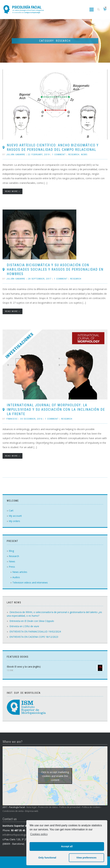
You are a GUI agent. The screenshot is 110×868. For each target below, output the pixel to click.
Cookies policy (39, 834)
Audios (16, 577)
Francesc (12, 419)
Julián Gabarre (16, 155)
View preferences (86, 858)
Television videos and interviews (30, 582)
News (84, 155)
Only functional (47, 858)
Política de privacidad (70, 807)
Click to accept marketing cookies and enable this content (55, 776)
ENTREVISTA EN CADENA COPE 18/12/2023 (34, 637)
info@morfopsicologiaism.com (19, 835)
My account (15, 516)
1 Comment (59, 155)
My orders (14, 521)
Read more (11, 191)
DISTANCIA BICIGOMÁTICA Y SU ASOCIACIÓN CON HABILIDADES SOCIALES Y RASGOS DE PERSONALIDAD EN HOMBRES (55, 269)
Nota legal (31, 807)
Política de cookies (91, 807)
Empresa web (32, 811)
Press (12, 567)
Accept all (67, 846)
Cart (11, 511)
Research (74, 155)
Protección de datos (48, 807)
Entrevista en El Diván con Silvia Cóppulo (32, 621)
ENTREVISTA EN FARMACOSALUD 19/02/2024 (35, 632)
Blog (11, 551)
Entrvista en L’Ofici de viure (24, 626)
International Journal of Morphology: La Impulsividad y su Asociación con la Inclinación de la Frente (56, 409)
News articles (20, 572)
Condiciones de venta (13, 811)
